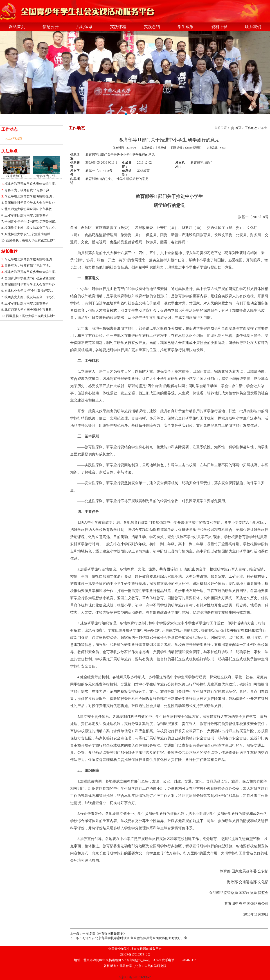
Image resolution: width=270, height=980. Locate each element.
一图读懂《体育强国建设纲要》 (104, 934)
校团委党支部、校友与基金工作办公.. (30, 228)
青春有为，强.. (47, 175)
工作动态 (15, 139)
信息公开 (51, 27)
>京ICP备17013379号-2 (135, 977)
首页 (238, 128)
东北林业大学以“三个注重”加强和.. (29, 234)
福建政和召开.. (16, 175)
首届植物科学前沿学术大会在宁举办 (30, 203)
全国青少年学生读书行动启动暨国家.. (30, 222)
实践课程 (118, 27)
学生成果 (186, 27)
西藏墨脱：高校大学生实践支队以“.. (31, 241)
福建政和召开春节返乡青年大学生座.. (30, 184)
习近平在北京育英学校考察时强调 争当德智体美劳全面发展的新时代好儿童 (135, 938)
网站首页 (17, 27)
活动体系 (84, 27)
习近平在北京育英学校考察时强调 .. (29, 196)
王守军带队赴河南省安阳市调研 (27, 215)
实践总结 (152, 27)
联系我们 (253, 27)
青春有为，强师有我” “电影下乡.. (28, 190)
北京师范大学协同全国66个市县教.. (29, 209)
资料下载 (219, 27)
